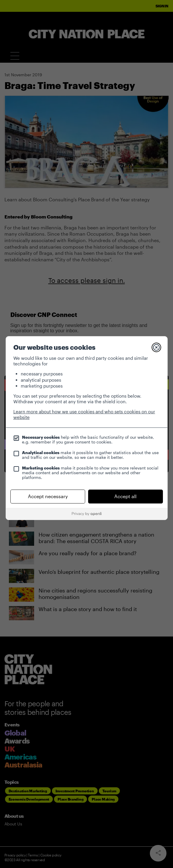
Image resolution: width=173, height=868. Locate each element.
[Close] (156, 347)
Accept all (125, 496)
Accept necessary (48, 496)
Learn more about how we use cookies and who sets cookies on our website (84, 414)
